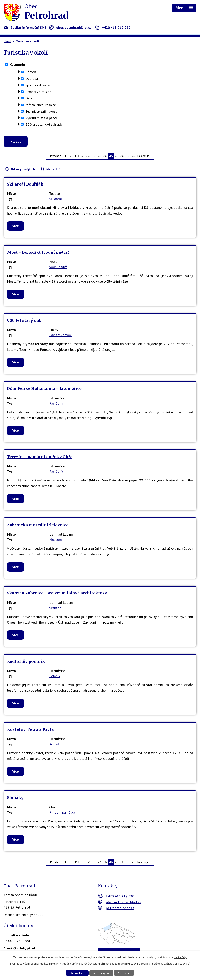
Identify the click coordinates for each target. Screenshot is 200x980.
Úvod (7, 41)
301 (100, 156)
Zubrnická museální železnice (38, 526)
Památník (56, 404)
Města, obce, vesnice (41, 105)
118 (77, 156)
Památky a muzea (38, 92)
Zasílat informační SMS (25, 27)
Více (16, 226)
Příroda (31, 72)
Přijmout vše (76, 973)
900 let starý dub (24, 321)
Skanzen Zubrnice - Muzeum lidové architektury (57, 594)
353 (133, 156)
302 (105, 156)
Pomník (55, 677)
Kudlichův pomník (26, 662)
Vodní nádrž (58, 267)
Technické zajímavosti (42, 111)
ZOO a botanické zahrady (44, 124)
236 (88, 156)
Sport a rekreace (38, 85)
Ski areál (56, 199)
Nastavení (125, 973)
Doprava (32, 79)
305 (122, 156)
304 (117, 156)
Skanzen (55, 608)
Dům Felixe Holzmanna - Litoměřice (44, 389)
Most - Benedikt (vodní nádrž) (38, 253)
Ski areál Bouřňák (25, 185)
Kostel (54, 745)
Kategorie (17, 64)
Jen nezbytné (101, 973)
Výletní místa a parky (41, 118)
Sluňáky (15, 798)
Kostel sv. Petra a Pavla (30, 730)
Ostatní (31, 98)
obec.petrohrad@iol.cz (70, 27)
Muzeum (55, 540)
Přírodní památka (62, 813)
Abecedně (53, 170)
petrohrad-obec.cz (116, 908)
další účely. (180, 957)
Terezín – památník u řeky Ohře (40, 457)
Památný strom (60, 336)
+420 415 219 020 (113, 27)
